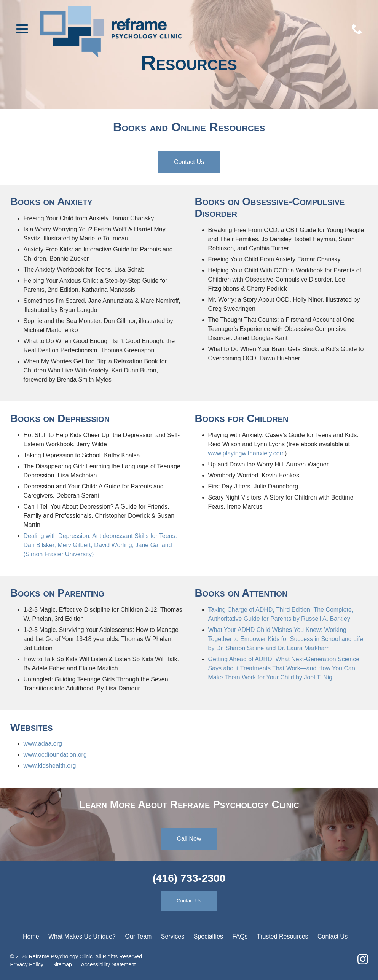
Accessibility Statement (108, 964)
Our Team (138, 936)
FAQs (240, 936)
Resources (189, 63)
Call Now (189, 839)
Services (173, 936)
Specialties (208, 936)
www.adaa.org (43, 744)
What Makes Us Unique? (82, 936)
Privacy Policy (27, 964)
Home (31, 936)
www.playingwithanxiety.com (247, 453)
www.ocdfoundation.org (55, 755)
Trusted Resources (283, 936)
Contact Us (189, 166)
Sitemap (62, 964)
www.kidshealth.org (50, 766)
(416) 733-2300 (189, 878)
